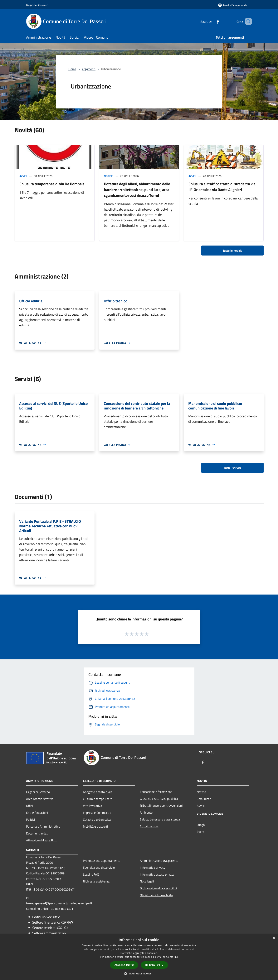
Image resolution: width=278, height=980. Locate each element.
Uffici (29, 806)
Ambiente (146, 812)
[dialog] (139, 957)
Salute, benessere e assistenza (160, 819)
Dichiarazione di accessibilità (159, 888)
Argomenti (89, 69)
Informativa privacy (153, 868)
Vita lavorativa (93, 806)
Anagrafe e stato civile (98, 792)
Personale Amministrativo (43, 826)
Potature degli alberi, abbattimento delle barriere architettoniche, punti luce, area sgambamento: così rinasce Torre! (137, 190)
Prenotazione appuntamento (102, 861)
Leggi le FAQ (91, 874)
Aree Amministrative (40, 799)
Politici (31, 820)
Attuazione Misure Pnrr (41, 840)
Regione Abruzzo (37, 5)
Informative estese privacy (158, 874)
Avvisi (23, 176)
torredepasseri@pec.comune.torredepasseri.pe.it (59, 903)
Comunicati (204, 799)
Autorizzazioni (149, 826)
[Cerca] (247, 21)
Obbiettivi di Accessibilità (156, 895)
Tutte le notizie (232, 251)
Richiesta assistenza (96, 881)
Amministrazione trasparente (159, 861)
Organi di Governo (38, 792)
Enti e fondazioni (37, 813)
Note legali (147, 881)
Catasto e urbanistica (97, 820)
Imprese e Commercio (97, 813)
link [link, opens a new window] (176, 957)
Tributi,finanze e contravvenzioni (161, 806)
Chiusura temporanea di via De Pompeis (52, 184)
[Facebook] (213, 21)
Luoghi (201, 825)
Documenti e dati (37, 833)
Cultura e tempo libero (98, 799)
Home (72, 69)
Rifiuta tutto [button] (154, 965)
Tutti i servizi (232, 468)
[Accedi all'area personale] (233, 5)
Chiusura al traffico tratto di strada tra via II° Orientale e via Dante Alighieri (222, 187)
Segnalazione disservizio (99, 868)
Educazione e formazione (156, 792)
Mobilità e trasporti (95, 826)
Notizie (109, 176)
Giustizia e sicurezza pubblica (159, 799)
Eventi (201, 832)
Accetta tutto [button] (124, 965)
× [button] (274, 938)
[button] (139, 973)
